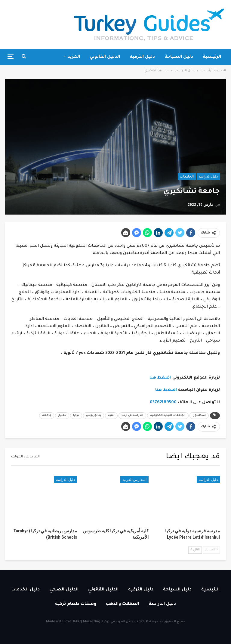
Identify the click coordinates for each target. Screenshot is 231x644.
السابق (211, 550)
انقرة (111, 416)
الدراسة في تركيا (132, 416)
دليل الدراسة (208, 176)
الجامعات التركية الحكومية (168, 416)
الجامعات (187, 176)
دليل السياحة (179, 57)
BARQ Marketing (87, 622)
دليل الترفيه (142, 57)
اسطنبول (199, 416)
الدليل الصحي (64, 590)
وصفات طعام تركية (76, 604)
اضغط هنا (160, 378)
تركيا (76, 416)
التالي (195, 550)
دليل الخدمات (26, 590)
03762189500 (163, 402)
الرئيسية (212, 57)
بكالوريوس (94, 416)
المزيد (74, 57)
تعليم (62, 416)
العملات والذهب (122, 604)
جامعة (47, 416)
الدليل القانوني (105, 57)
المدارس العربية (134, 480)
